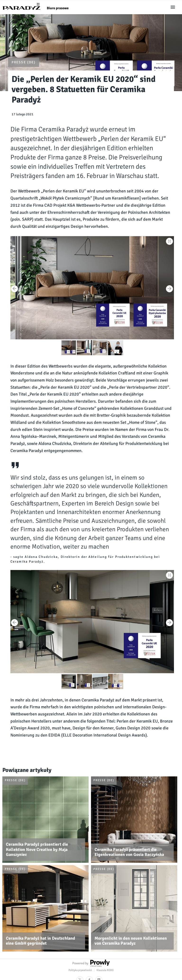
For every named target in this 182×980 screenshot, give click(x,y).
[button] (170, 240)
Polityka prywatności (80, 970)
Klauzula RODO (105, 970)
